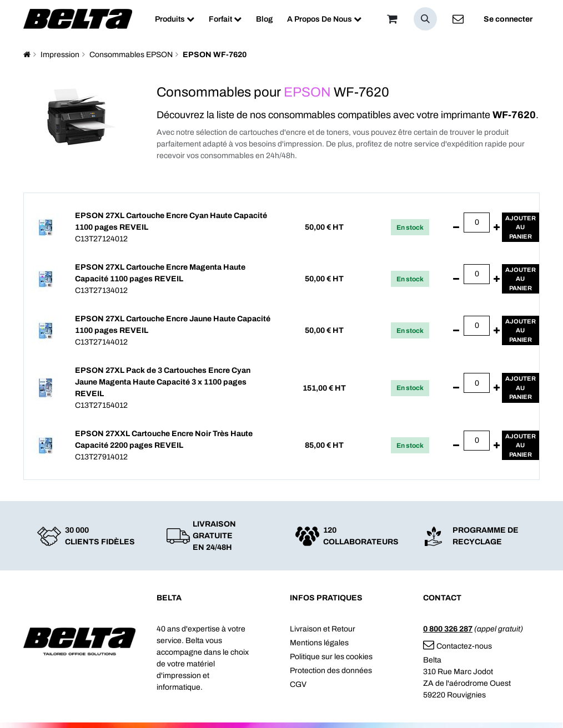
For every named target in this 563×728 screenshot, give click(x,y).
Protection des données (331, 671)
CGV (298, 684)
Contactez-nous (458, 646)
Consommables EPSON (131, 55)
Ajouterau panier (521, 227)
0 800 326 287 (448, 629)
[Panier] (392, 19)
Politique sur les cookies (331, 657)
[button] (425, 19)
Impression (60, 55)
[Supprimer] (456, 228)
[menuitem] (175, 19)
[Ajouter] (497, 228)
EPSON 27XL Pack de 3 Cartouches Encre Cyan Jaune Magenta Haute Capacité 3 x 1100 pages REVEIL (163, 382)
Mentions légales (319, 643)
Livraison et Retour (323, 629)
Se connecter (508, 19)
